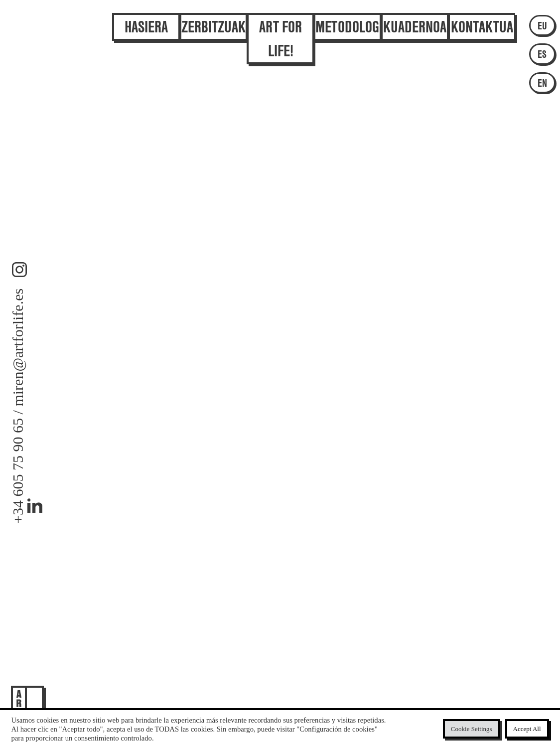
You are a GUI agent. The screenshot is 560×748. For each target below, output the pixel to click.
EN (542, 83)
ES (542, 54)
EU (542, 25)
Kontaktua (482, 21)
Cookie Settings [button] (472, 729)
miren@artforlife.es (18, 347)
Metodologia (348, 21)
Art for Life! (280, 33)
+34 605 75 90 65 (18, 471)
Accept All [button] (527, 729)
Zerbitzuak (213, 21)
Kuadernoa (415, 21)
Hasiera (146, 21)
